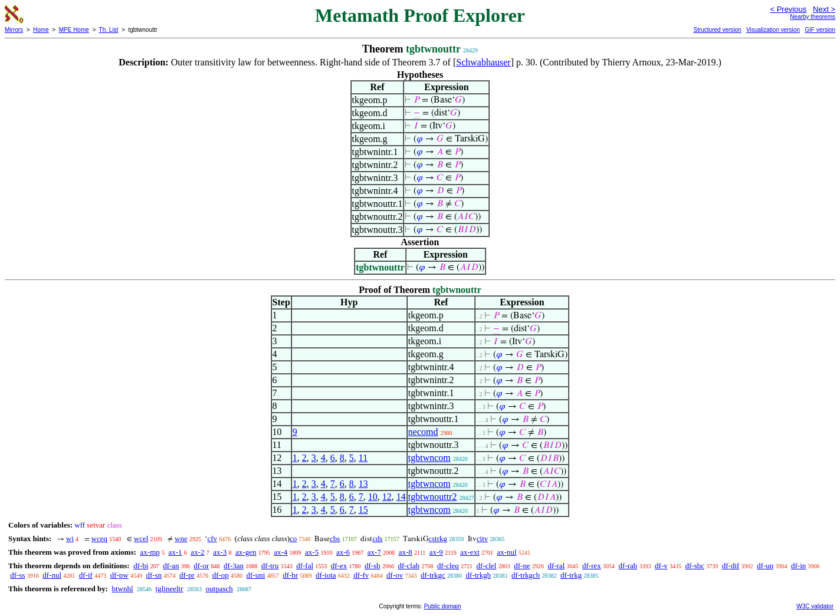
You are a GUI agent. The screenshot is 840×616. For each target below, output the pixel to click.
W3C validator (815, 606)
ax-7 (374, 552)
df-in (798, 566)
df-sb (373, 566)
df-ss (17, 575)
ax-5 (312, 552)
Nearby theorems (813, 17)
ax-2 (197, 552)
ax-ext (470, 552)
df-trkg (571, 575)
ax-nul (507, 552)
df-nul (52, 575)
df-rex (592, 566)
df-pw (119, 575)
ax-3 (220, 552)
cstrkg (438, 538)
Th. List (109, 30)
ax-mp (150, 552)
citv (483, 538)
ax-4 (280, 552)
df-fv (361, 575)
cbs (335, 538)
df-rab (628, 566)
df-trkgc (433, 575)
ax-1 (175, 552)
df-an (171, 566)
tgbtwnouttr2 (433, 497)
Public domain (443, 606)
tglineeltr (170, 589)
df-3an (234, 566)
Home (41, 30)
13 (363, 484)
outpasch (219, 589)
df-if (86, 575)
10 (373, 497)
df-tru (270, 566)
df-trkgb (479, 575)
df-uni (256, 575)
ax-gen (246, 552)
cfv (212, 538)
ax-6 (343, 552)
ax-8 (406, 552)
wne (181, 538)
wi (70, 538)
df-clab (408, 566)
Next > (824, 9)
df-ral (556, 566)
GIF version (820, 30)
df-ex (339, 566)
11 (363, 458)
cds (377, 538)
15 (363, 510)
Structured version (717, 30)
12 (387, 497)
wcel (141, 538)
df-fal (305, 566)
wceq (99, 538)
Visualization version (773, 30)
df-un (765, 566)
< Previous (788, 9)
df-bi (141, 566)
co (293, 538)
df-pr (187, 575)
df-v (661, 566)
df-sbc (695, 566)
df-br (290, 575)
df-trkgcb (526, 575)
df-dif (731, 566)
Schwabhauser (483, 62)
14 (401, 497)
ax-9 (436, 552)
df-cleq (448, 566)
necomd (423, 432)
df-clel (487, 566)
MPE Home (74, 30)
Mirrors (14, 30)
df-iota (326, 575)
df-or (201, 566)
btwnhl (122, 589)
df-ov (395, 575)
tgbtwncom (429, 458)
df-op (221, 575)
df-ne (522, 566)
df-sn (154, 575)
